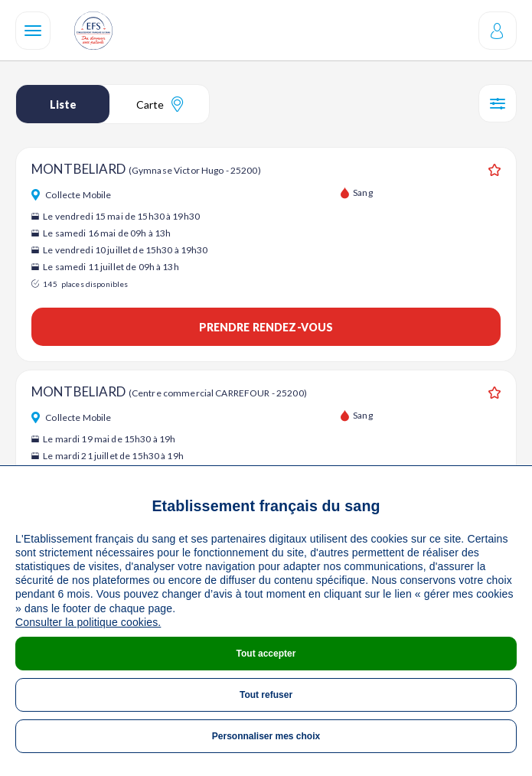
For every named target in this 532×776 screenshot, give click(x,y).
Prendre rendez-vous (266, 327)
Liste (63, 104)
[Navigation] (33, 31)
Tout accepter (266, 654)
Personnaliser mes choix (266, 736)
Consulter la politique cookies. (88, 622)
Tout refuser (266, 695)
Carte (160, 104)
